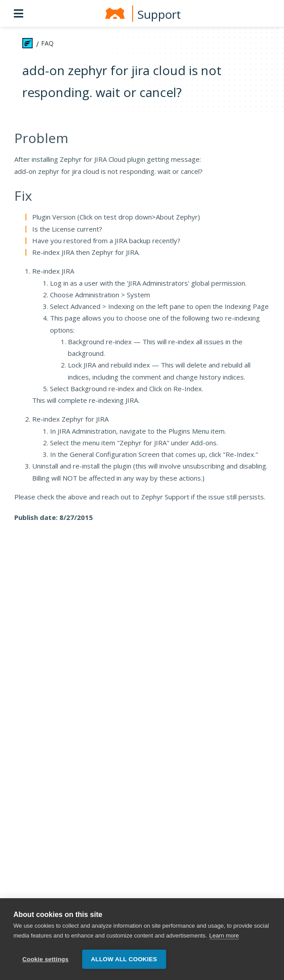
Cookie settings (46, 959)
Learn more (224, 936)
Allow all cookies (124, 959)
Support (159, 14)
